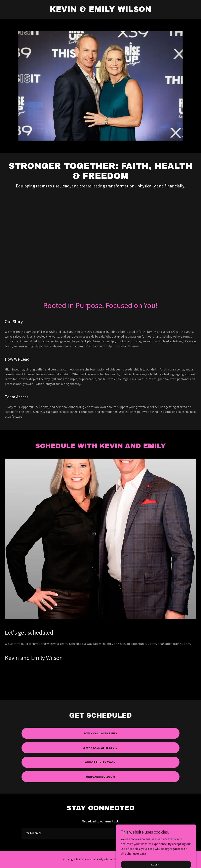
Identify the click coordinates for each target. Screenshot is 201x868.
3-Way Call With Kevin (100, 748)
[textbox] (84, 833)
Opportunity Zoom (100, 762)
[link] (100, 11)
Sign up (166, 833)
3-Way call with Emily (100, 733)
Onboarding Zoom (100, 777)
